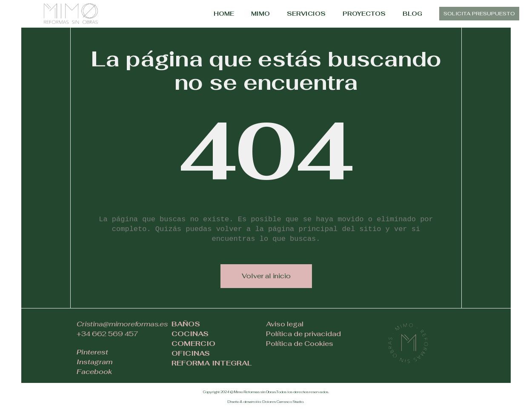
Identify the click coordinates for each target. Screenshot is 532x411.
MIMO (260, 14)
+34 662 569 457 (107, 334)
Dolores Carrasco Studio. (283, 402)
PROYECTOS (364, 14)
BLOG (412, 14)
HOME (224, 14)
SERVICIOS (306, 14)
